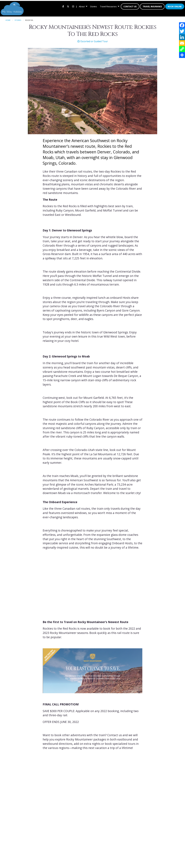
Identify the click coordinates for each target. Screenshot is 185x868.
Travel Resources (108, 6)
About (81, 6)
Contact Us (130, 6)
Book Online (174, 6)
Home (8, 19)
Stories (93, 6)
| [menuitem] (76, 6)
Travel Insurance (152, 6)
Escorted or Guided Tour (93, 40)
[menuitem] (63, 6)
